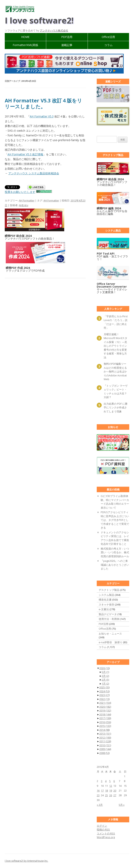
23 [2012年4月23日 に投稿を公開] (98, 795)
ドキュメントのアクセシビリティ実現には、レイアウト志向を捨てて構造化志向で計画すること (115, 538)
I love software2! (39, 20)
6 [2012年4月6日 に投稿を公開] (114, 781)
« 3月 (100, 805)
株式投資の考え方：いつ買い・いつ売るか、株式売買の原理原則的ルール (115, 552)
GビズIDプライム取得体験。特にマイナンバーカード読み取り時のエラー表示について (115, 502)
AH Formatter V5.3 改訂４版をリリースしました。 (43, 103)
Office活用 (108, 37)
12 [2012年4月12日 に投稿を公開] (111, 786)
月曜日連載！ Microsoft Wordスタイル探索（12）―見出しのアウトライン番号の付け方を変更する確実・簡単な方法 (115, 346)
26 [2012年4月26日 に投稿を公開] (111, 795)
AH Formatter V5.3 (42, 116)
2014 (104, 730)
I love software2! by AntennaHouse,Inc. (26, 861)
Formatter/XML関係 (25, 45)
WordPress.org (106, 837)
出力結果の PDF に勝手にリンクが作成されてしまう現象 (116, 408)
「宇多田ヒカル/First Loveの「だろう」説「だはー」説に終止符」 (116, 322)
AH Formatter (27, 200)
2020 (105, 707)
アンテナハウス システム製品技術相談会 (34, 173)
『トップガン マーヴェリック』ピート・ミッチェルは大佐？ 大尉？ (116, 391)
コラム (108, 45)
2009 (105, 749)
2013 (105, 734)
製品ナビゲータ (108, 614)
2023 (104, 695)
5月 (105, 672)
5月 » (122, 805)
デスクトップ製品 (109, 590)
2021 (105, 703)
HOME (25, 37)
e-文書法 (104, 609)
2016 (105, 722)
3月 (105, 676)
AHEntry (24, 205)
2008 (104, 753)
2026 (104, 668)
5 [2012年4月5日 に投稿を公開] (110, 781)
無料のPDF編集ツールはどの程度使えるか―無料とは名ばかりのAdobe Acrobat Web (115, 371)
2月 (105, 680)
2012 (105, 738)
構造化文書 (105, 600)
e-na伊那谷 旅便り (111, 642)
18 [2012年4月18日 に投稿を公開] (106, 791)
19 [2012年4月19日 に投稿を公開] (111, 791)
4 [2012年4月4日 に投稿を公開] (106, 781)
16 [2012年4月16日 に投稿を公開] (98, 791)
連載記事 (67, 45)
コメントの (106, 833)
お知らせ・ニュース (110, 634)
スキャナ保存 (106, 604)
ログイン (102, 826)
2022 (104, 699)
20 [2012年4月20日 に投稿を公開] (115, 791)
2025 (104, 687)
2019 (105, 710)
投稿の (103, 829)
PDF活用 (67, 37)
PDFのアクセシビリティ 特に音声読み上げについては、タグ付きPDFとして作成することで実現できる (115, 520)
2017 (105, 718)
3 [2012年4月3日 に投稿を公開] (102, 781)
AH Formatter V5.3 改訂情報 (25, 154)
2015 (105, 726)
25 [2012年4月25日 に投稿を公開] (106, 795)
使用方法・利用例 (109, 619)
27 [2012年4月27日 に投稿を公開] (115, 795)
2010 (105, 745)
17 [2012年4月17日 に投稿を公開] (102, 791)
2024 (104, 691)
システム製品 (106, 595)
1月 (105, 684)
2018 (105, 714)
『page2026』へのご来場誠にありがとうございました (115, 565)
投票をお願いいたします (20, 192)
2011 (105, 741)
